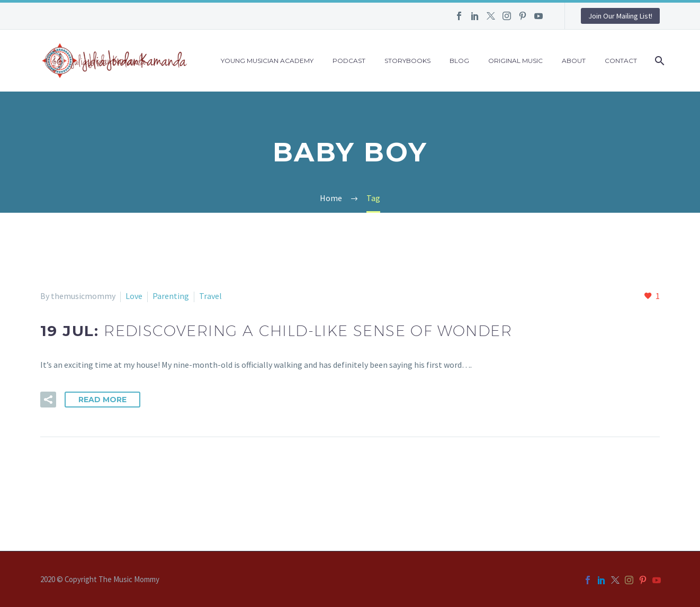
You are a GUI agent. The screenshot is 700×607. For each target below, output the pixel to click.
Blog (459, 61)
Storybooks (407, 61)
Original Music (515, 61)
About (574, 61)
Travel (210, 296)
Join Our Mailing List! (620, 16)
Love (134, 296)
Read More (102, 400)
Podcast (349, 61)
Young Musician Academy (267, 61)
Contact (621, 61)
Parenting (171, 296)
